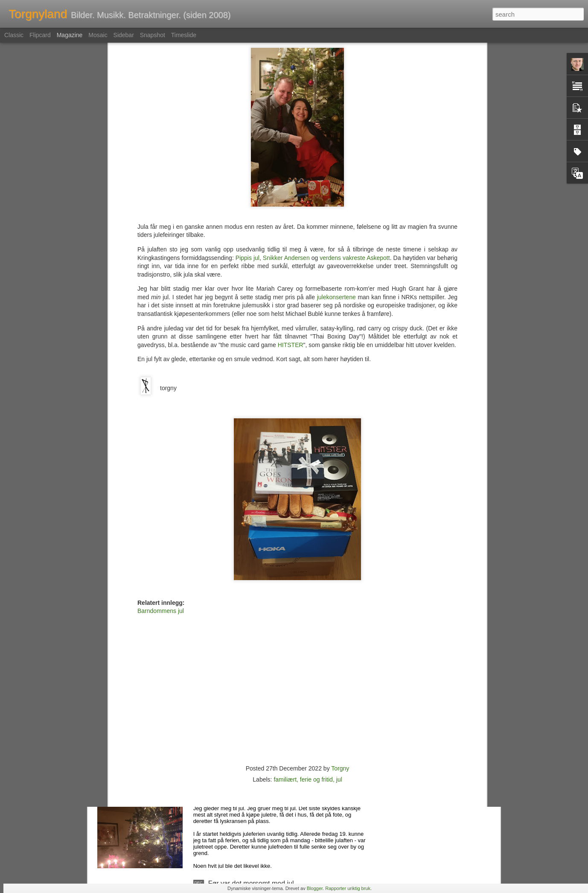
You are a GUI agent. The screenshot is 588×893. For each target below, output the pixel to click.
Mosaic (98, 35)
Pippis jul (247, 135)
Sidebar (124, 35)
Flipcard (40, 35)
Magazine (70, 35)
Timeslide (184, 35)
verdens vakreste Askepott (355, 135)
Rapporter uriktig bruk (348, 888)
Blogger (315, 888)
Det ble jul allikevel (237, 786)
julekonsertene (336, 174)
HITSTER (291, 222)
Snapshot (153, 35)
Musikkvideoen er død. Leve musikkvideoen (274, 690)
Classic (14, 35)
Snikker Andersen (286, 135)
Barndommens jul (161, 488)
